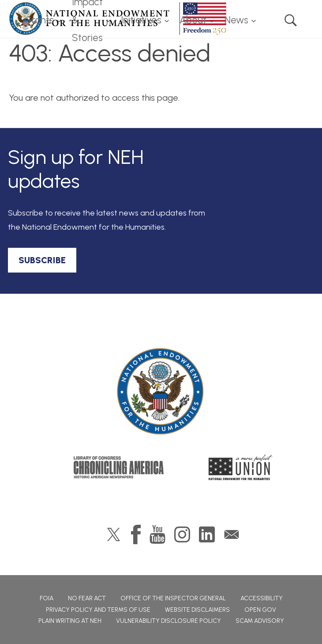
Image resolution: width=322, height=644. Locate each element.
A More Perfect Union (241, 467)
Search (291, 20)
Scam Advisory (260, 621)
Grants (39, 20)
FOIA (47, 598)
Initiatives (141, 20)
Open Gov (260, 610)
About (193, 20)
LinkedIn (207, 534)
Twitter (114, 534)
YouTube (157, 534)
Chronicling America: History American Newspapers (119, 467)
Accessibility (262, 598)
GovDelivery (232, 534)
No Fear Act (87, 598)
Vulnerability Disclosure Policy (168, 621)
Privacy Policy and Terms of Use (98, 610)
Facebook (136, 534)
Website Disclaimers (197, 610)
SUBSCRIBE (42, 260)
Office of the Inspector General (173, 598)
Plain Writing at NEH (70, 621)
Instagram (182, 534)
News (236, 20)
